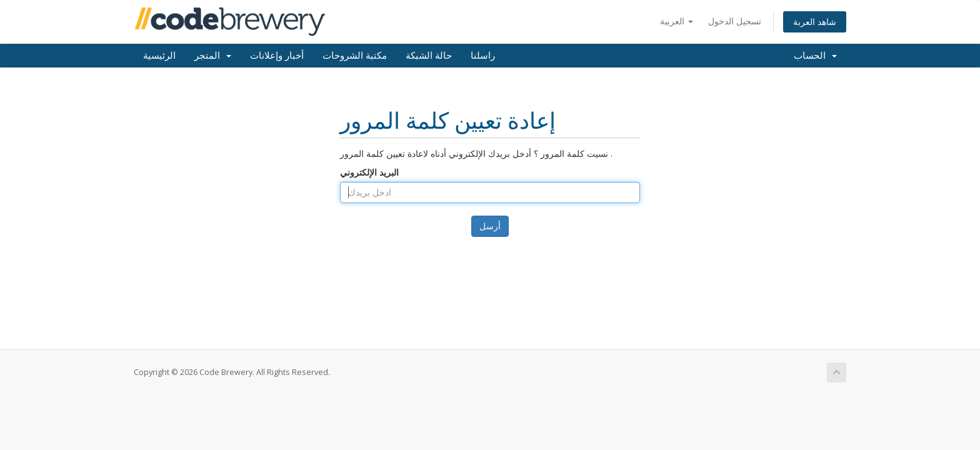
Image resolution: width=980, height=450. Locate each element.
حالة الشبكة (429, 56)
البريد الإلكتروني (369, 172)
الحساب (815, 56)
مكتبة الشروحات (355, 56)
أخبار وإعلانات (277, 56)
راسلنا (483, 56)
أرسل (490, 226)
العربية (677, 21)
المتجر (213, 56)
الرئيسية (159, 56)
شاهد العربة (815, 22)
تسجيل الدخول (735, 21)
